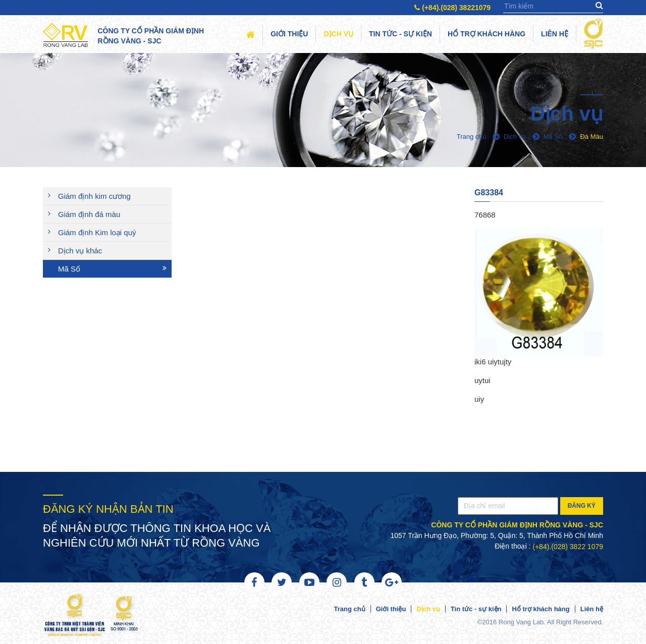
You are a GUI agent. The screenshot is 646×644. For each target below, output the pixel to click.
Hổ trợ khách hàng (487, 34)
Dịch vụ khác (80, 251)
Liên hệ (555, 34)
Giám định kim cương (94, 196)
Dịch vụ (338, 34)
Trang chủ (349, 609)
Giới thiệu (289, 34)
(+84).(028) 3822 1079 (568, 547)
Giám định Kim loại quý (97, 232)
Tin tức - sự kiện (400, 34)
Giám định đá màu (89, 214)
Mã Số (69, 269)
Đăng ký (582, 506)
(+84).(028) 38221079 (452, 8)
